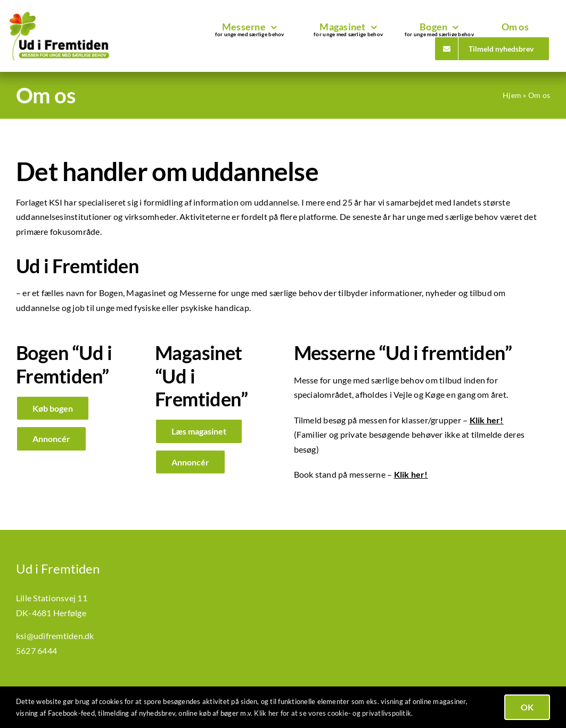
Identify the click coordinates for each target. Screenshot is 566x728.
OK (527, 707)
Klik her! (411, 474)
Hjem (512, 95)
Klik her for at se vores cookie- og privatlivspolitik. (333, 713)
